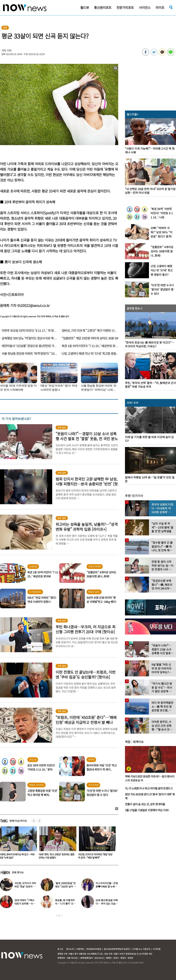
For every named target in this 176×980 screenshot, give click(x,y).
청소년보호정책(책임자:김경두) (117, 949)
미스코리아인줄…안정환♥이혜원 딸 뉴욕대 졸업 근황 (107, 887)
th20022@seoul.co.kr (33, 305)
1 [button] (57, 916)
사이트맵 (157, 949)
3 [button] (62, 916)
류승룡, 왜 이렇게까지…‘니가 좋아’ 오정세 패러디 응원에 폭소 (66, 904)
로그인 (60, 949)
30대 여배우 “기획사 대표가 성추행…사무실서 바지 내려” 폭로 (25, 904)
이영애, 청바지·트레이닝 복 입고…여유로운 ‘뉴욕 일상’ (56, 856)
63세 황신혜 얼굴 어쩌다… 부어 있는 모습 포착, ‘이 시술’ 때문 (107, 904)
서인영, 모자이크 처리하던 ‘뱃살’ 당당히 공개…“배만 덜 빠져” (25, 887)
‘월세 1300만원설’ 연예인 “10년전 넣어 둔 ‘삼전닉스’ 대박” (65, 887)
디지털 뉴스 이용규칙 (141, 949)
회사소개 (70, 949)
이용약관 (80, 949)
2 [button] (59, 916)
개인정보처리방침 (94, 949)
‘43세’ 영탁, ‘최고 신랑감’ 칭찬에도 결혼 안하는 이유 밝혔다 (95, 856)
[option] (56, 844)
